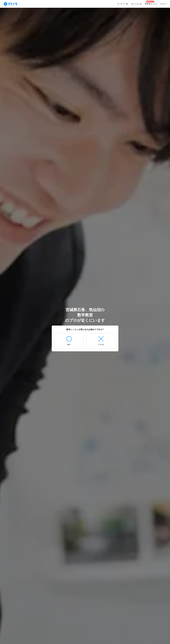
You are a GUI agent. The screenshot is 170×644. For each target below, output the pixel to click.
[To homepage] (11, 4)
